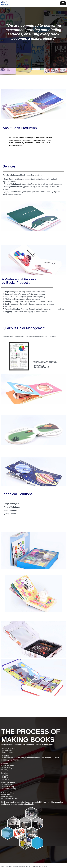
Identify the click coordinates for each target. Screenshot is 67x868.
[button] (63, 3)
